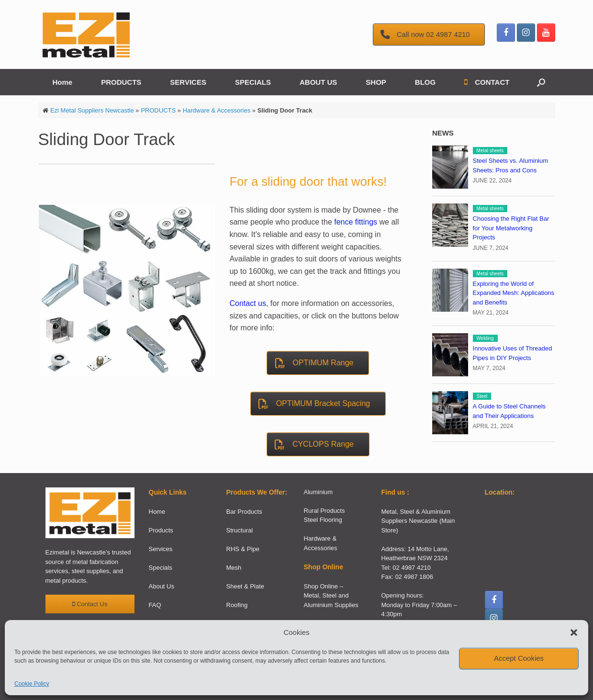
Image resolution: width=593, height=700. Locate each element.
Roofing (237, 605)
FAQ (155, 605)
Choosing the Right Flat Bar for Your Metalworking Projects (511, 228)
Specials (161, 568)
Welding (485, 338)
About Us (162, 586)
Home (63, 82)
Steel (482, 396)
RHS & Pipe (243, 549)
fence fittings (356, 222)
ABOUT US (318, 82)
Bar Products (244, 512)
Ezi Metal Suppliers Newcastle (92, 110)
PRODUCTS (121, 82)
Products (161, 530)
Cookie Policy (32, 684)
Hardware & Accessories (217, 110)
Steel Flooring (323, 520)
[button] (574, 632)
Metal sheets (490, 151)
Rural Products (324, 511)
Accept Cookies (519, 658)
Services (161, 549)
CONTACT (487, 82)
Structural (240, 530)
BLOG (425, 82)
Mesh (234, 568)
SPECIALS (253, 82)
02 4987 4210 (412, 568)
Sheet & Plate (246, 586)
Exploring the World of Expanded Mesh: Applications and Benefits (514, 293)
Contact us (247, 303)
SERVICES (188, 82)
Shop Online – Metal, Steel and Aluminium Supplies (331, 596)
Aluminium (319, 492)
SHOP (376, 82)
